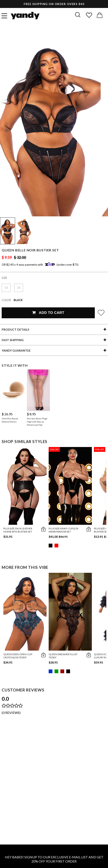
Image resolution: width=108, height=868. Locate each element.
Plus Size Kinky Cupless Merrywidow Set (63, 530)
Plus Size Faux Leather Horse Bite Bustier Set (18, 530)
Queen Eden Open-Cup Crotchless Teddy (18, 656)
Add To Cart (48, 313)
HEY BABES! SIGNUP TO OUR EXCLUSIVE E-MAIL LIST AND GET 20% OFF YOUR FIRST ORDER (54, 859)
